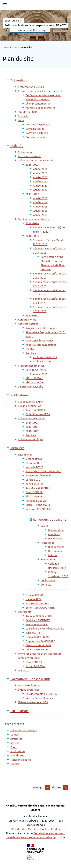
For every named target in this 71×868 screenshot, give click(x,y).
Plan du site (18, 829)
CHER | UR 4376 (10, 47)
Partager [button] (38, 787)
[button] (48, 787)
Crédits (55, 829)
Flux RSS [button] (57, 787)
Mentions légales (38, 829)
